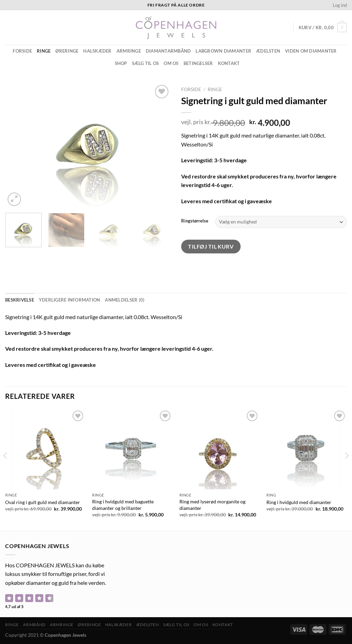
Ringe (44, 51)
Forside (22, 51)
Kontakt (229, 63)
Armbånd (34, 625)
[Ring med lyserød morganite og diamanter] (220, 449)
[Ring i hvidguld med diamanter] (307, 449)
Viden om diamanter (311, 51)
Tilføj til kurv (211, 246)
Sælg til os (146, 63)
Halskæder (97, 51)
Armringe (129, 51)
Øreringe (67, 51)
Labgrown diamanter (223, 51)
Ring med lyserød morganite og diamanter (212, 505)
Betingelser (198, 63)
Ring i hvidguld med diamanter (299, 502)
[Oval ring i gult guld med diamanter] (45, 449)
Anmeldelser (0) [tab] (125, 300)
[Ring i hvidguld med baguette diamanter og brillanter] (132, 449)
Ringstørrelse (195, 221)
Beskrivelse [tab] (20, 300)
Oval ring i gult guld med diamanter (43, 502)
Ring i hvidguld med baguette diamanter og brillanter (123, 505)
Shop (121, 63)
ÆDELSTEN (268, 51)
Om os (171, 63)
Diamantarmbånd (168, 51)
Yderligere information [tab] (70, 300)
